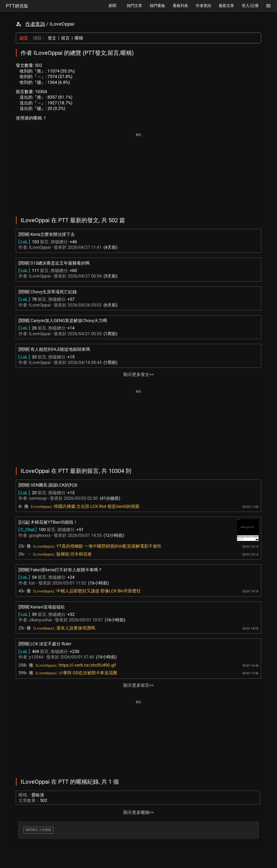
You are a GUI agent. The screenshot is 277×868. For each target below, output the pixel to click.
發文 (52, 38)
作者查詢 (35, 24)
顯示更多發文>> (138, 374)
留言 (65, 38)
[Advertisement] (138, 171)
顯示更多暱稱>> (138, 812)
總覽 (24, 38)
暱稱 (79, 38)
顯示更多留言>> (138, 685)
